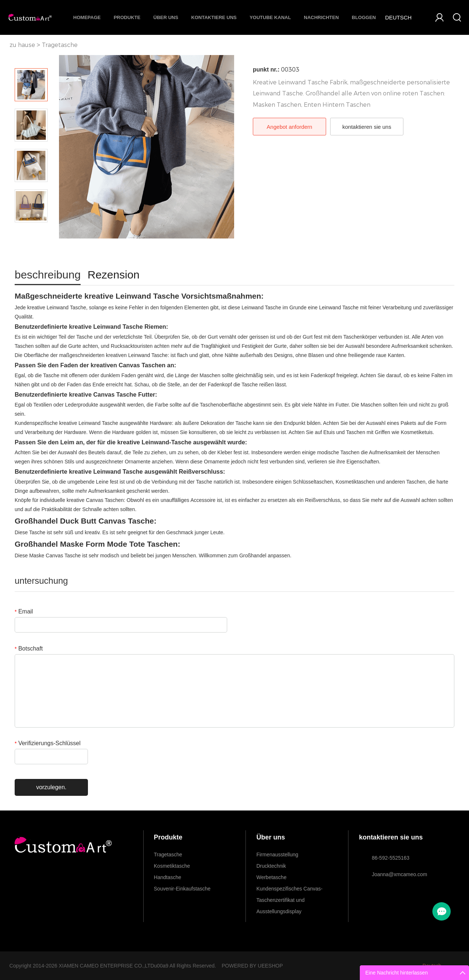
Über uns (166, 17)
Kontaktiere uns (214, 17)
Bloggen (364, 17)
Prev (31, 58)
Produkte (127, 17)
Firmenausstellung (277, 855)
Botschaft (29, 649)
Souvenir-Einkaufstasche (182, 889)
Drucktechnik (271, 866)
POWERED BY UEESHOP (252, 966)
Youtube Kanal (270, 17)
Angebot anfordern (289, 127)
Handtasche (168, 877)
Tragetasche (60, 45)
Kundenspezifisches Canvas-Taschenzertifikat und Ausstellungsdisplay (290, 890)
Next (31, 233)
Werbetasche (272, 877)
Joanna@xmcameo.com (400, 874)
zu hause (22, 45)
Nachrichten (321, 17)
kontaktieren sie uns (367, 127)
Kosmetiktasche (172, 866)
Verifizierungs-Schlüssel (48, 743)
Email (24, 611)
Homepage (87, 17)
